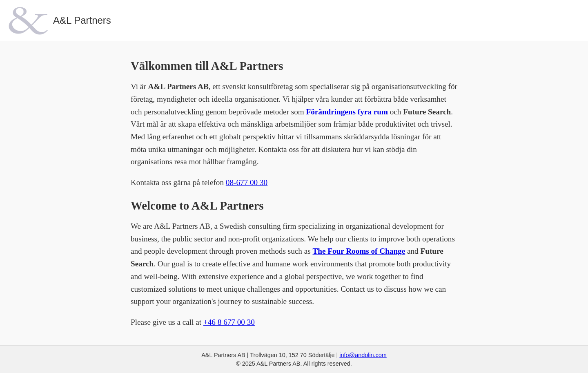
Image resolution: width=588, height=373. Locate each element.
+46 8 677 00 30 (229, 322)
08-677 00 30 (247, 182)
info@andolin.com (363, 355)
